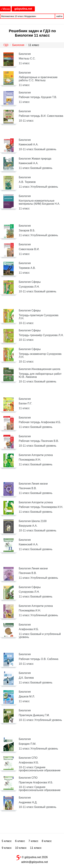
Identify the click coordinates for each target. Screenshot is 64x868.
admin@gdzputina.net (35, 862)
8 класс (47, 841)
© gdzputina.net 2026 (32, 857)
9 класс (7, 848)
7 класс (33, 841)
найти (59, 16)
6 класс (20, 841)
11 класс (36, 848)
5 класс (7, 841)
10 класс (21, 848)
